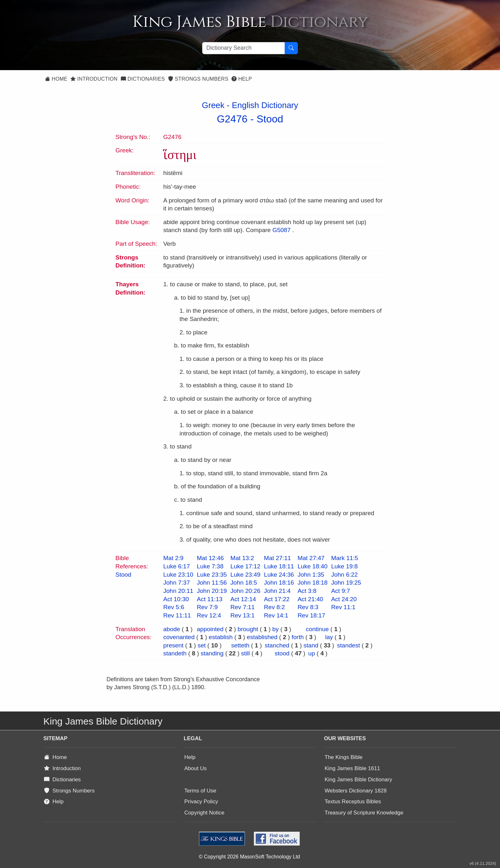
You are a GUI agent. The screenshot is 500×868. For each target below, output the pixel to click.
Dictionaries (143, 79)
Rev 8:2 (274, 607)
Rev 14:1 (276, 615)
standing (212, 653)
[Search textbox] (243, 48)
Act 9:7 (340, 591)
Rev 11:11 (177, 615)
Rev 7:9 (207, 607)
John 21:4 (277, 591)
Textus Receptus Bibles (353, 802)
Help (242, 79)
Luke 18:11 (279, 566)
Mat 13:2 (242, 558)
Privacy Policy (201, 802)
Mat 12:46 (210, 558)
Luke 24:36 (279, 575)
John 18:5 (244, 583)
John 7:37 (176, 583)
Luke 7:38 (210, 566)
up (312, 653)
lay (329, 637)
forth (298, 637)
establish (221, 637)
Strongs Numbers (198, 79)
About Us (195, 768)
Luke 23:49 (246, 575)
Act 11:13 (210, 599)
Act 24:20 (344, 599)
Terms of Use (200, 791)
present (173, 645)
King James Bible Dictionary (358, 780)
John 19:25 (346, 583)
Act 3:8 (307, 591)
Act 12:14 (243, 599)
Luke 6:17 (176, 566)
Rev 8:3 (308, 607)
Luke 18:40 (312, 566)
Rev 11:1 (343, 607)
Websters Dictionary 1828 (356, 791)
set (202, 645)
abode (172, 629)
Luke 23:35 (212, 575)
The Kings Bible (344, 757)
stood (282, 653)
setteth (240, 645)
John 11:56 (212, 583)
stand (311, 645)
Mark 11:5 (344, 558)
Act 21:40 (310, 599)
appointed (210, 629)
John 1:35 (311, 575)
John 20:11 (178, 591)
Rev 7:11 (243, 607)
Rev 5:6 (174, 607)
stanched (277, 645)
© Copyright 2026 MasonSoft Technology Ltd (249, 857)
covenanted (179, 637)
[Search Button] (291, 48)
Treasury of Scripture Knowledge (364, 813)
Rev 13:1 (243, 615)
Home (56, 79)
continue (317, 629)
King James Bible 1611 (352, 768)
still (245, 653)
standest (349, 645)
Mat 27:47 (311, 558)
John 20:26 (246, 591)
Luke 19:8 (344, 566)
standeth (175, 653)
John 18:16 (279, 583)
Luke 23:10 (178, 575)
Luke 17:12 (246, 566)
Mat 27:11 (278, 558)
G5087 (281, 230)
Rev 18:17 (311, 615)
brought (248, 629)
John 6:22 (344, 575)
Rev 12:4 (209, 615)
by (276, 629)
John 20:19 (212, 591)
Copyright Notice (204, 813)
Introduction (94, 79)
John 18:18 (312, 583)
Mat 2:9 (173, 558)
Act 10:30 (176, 599)
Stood (270, 119)
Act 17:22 (277, 599)
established (262, 637)
